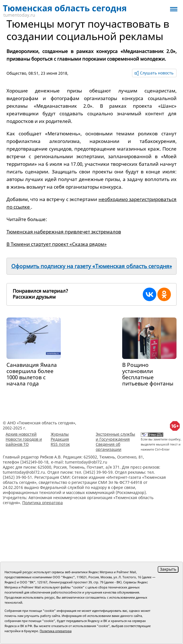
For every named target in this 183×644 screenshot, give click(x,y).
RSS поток (60, 444)
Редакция (60, 439)
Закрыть (168, 569)
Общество (16, 73)
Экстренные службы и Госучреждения (115, 437)
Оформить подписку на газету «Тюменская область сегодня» (92, 266)
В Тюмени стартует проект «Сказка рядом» (57, 244)
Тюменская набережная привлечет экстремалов (64, 232)
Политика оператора (43, 503)
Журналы (60, 434)
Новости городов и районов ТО (24, 442)
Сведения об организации (109, 447)
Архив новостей (21, 434)
